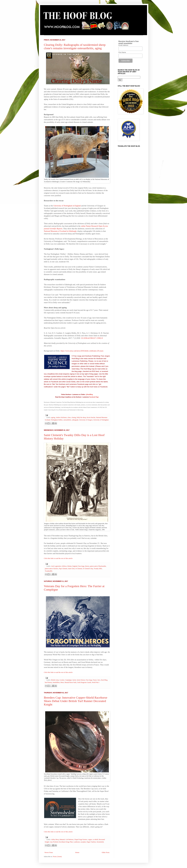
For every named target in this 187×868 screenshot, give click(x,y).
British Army (55, 680)
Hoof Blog (104, 680)
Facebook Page (94, 397)
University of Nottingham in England (67, 206)
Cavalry (62, 680)
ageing (53, 418)
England (75, 566)
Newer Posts (49, 852)
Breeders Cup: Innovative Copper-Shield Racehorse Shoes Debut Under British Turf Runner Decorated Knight (76, 701)
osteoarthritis (67, 420)
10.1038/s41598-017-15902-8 (92, 338)
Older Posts (106, 852)
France (95, 680)
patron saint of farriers (52, 569)
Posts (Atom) (57, 856)
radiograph (75, 420)
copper (90, 840)
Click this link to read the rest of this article (58, 558)
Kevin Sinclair (91, 418)
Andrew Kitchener (61, 418)
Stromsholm (100, 842)
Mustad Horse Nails (71, 682)
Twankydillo (49, 571)
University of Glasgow (86, 420)
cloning (74, 418)
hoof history (49, 682)
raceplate (83, 842)
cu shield (95, 840)
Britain (70, 566)
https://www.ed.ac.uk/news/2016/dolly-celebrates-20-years (82, 351)
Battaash (62, 840)
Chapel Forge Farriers (81, 840)
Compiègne (68, 680)
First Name (122, 52)
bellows (64, 566)
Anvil (53, 566)
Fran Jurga (81, 566)
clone (69, 418)
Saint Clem (71, 569)
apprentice (58, 566)
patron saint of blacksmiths (98, 566)
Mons (62, 682)
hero (99, 680)
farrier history (81, 680)
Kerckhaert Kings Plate (66, 842)
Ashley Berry (55, 840)
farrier (74, 680)
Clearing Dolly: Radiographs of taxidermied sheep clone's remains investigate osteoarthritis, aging (75, 46)
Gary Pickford (54, 842)
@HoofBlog (89, 395)
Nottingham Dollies (57, 420)
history (87, 566)
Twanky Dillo (98, 569)
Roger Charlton (91, 842)
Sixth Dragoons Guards (84, 682)
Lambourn (77, 842)
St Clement (79, 569)
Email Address (123, 45)
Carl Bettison (70, 840)
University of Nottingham (101, 420)
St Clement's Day (88, 569)
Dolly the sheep (81, 418)
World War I (96, 682)
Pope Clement (63, 569)
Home (77, 852)
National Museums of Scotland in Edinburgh (60, 231)
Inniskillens (56, 682)
